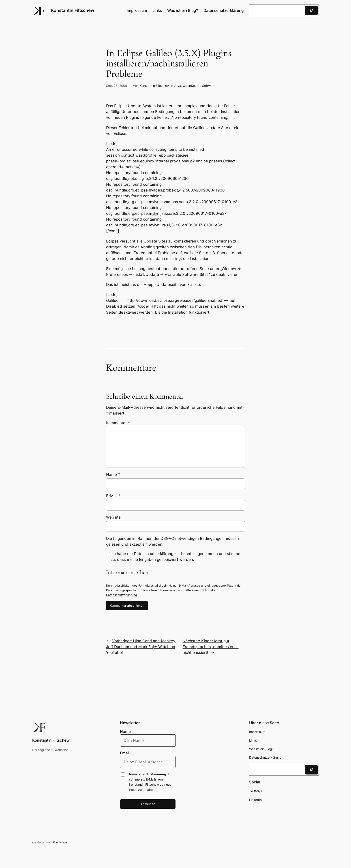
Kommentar (118, 423)
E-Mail (113, 496)
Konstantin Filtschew (73, 10)
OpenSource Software (199, 86)
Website (113, 517)
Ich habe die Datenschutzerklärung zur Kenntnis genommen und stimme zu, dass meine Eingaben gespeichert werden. (175, 557)
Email (125, 753)
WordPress (60, 842)
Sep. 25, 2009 (117, 86)
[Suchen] (311, 10)
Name (113, 474)
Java (178, 86)
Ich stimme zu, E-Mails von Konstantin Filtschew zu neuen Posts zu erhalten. (151, 782)
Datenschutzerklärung (122, 595)
